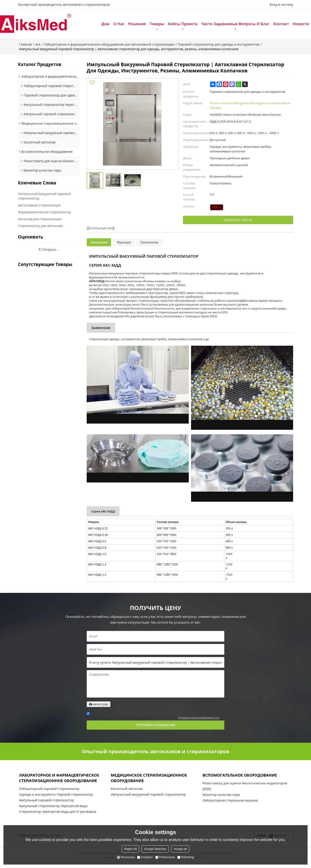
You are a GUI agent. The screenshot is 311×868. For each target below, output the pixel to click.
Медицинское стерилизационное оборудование (152, 781)
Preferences (165, 857)
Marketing (186, 857)
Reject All (131, 849)
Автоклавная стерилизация (39, 207)
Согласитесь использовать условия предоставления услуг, (153, 719)
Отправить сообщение (156, 728)
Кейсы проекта (183, 25)
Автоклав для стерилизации (40, 221)
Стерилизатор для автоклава (40, 228)
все (38, 46)
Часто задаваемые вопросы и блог (235, 25)
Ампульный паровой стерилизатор (46, 805)
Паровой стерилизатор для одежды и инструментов (218, 46)
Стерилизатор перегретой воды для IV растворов (58, 816)
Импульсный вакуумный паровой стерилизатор (44, 198)
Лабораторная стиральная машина (230, 804)
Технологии (149, 245)
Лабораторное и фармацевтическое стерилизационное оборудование (62, 781)
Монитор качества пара (221, 798)
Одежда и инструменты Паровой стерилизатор (56, 799)
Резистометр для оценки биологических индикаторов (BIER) (245, 790)
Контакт (281, 25)
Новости (301, 25)
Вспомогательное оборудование (243, 778)
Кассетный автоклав (127, 793)
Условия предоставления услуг (199, 720)
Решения (137, 25)
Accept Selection (155, 849)
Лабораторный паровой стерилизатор (49, 793)
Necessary (126, 857)
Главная (25, 46)
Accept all (180, 849)
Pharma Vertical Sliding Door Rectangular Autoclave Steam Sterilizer (250, 107)
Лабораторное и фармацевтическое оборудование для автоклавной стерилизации (109, 46)
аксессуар (99, 706)
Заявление (99, 245)
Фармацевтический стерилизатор (44, 214)
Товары (157, 25)
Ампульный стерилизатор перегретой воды (53, 810)
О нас (119, 25)
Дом (105, 25)
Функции (124, 245)
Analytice (145, 857)
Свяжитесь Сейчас (238, 222)
